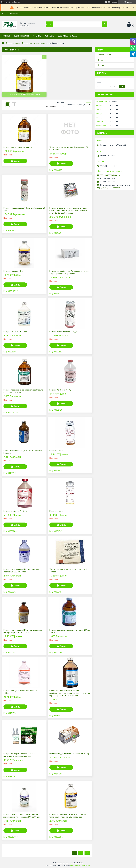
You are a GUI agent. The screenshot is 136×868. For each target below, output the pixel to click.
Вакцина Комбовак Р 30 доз (15, 511)
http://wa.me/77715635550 (109, 188)
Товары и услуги (22, 36)
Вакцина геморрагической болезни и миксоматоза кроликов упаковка (19, 755)
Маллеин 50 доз (56, 511)
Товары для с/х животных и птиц (36, 43)
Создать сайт (6, 2)
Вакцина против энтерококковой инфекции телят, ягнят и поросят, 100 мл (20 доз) (68, 816)
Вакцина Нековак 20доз (14, 271)
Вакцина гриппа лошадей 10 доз (63, 332)
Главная (6, 36)
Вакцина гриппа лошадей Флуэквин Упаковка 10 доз (24, 209)
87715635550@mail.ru (110, 175)
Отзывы (101, 65)
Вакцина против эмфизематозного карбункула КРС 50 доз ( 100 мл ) (23, 391)
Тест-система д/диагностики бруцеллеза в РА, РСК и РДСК (69, 148)
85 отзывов (113, 2)
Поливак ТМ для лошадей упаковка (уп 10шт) (69, 754)
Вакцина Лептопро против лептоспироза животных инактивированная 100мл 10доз (22, 816)
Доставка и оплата (67, 36)
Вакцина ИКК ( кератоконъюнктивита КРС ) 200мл (21, 692)
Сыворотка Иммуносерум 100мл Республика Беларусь (23, 452)
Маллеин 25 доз (56, 450)
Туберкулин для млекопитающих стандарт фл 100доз (69, 570)
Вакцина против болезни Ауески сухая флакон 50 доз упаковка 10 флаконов (69, 272)
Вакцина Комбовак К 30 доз (61, 390)
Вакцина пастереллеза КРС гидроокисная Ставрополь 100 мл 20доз (21, 570)
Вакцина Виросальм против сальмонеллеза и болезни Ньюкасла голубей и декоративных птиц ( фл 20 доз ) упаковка (68, 210)
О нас (38, 36)
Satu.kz (80, 863)
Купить (17, 161)
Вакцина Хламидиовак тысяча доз (18, 147)
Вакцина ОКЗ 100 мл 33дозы (16, 332)
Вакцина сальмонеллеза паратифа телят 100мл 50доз (70, 631)
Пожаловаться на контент (80, 865)
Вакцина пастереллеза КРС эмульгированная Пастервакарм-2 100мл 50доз (23, 631)
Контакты (50, 36)
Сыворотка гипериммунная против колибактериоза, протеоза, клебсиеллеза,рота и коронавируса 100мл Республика (70, 693)
